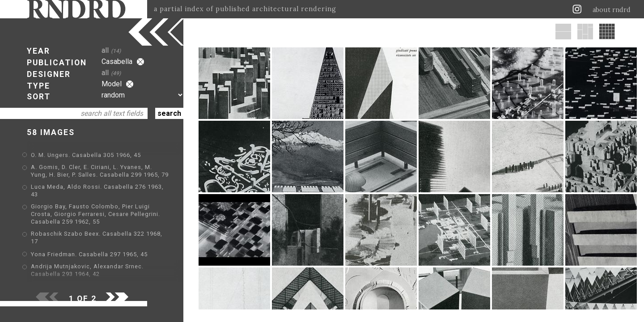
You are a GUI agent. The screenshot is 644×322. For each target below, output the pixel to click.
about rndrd (612, 10)
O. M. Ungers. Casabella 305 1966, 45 (86, 155)
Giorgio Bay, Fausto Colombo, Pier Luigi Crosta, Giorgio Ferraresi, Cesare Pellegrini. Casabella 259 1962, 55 (95, 214)
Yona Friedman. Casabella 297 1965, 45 (89, 254)
